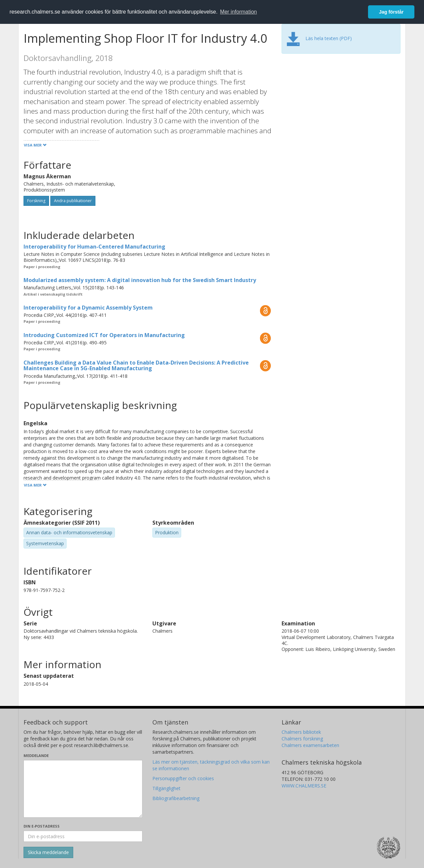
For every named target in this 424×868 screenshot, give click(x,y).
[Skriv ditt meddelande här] (83, 789)
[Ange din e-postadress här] (83, 836)
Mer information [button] (238, 12)
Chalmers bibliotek (301, 732)
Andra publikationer (73, 201)
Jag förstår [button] (391, 12)
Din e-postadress (42, 826)
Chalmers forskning (302, 739)
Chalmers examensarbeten (310, 745)
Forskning (36, 201)
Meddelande (36, 755)
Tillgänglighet (166, 788)
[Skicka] (48, 852)
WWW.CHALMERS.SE (304, 786)
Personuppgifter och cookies (183, 778)
